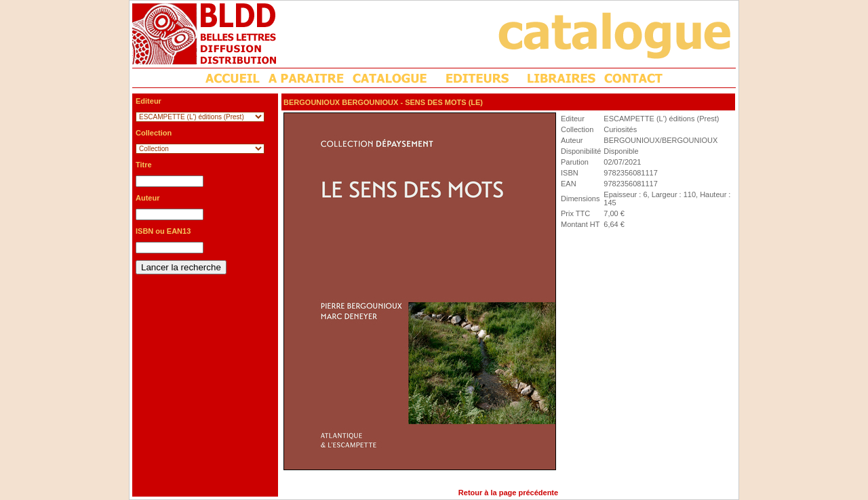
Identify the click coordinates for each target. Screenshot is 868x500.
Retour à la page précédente (508, 493)
